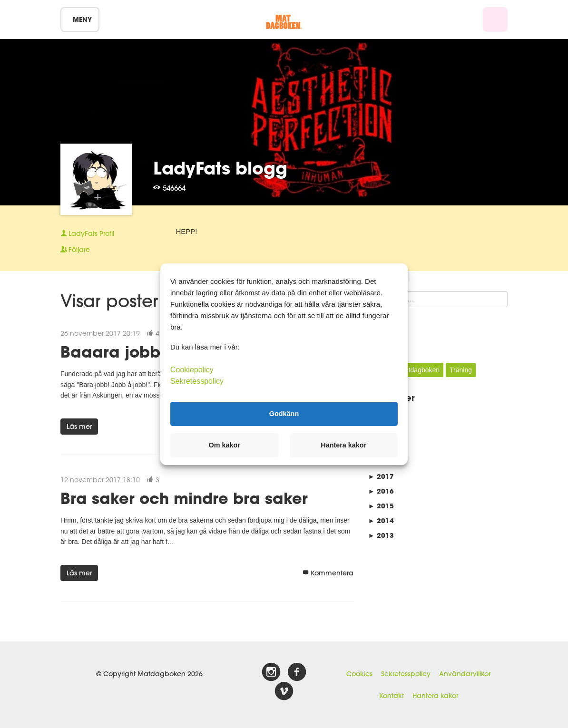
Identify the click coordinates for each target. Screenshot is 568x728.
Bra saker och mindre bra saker (184, 498)
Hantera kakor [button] (343, 445)
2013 (381, 535)
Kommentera (328, 573)
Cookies (359, 674)
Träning (461, 370)
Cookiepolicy (192, 369)
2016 (381, 491)
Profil (87, 233)
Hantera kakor (435, 696)
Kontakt (392, 696)
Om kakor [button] (225, 445)
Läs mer (79, 427)
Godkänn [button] (284, 414)
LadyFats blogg (220, 168)
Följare (75, 250)
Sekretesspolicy (406, 674)
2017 (381, 476)
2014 (381, 520)
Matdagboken (419, 370)
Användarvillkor (465, 674)
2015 (381, 506)
